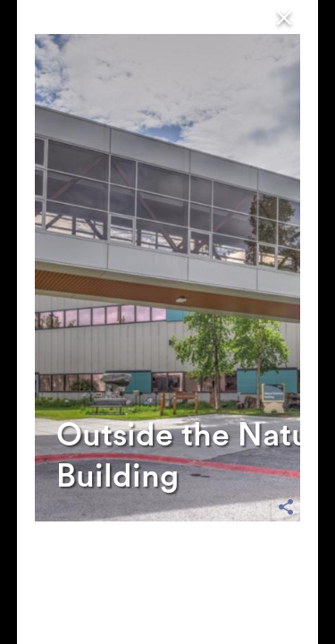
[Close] (284, 17)
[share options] (286, 507)
